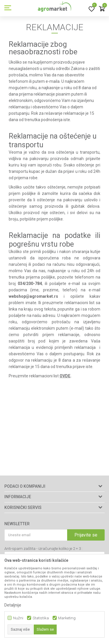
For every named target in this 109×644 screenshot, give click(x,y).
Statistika (41, 618)
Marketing (67, 618)
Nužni (18, 618)
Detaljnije (13, 605)
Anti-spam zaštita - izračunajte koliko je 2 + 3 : (43, 549)
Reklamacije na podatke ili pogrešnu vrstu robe (54, 240)
